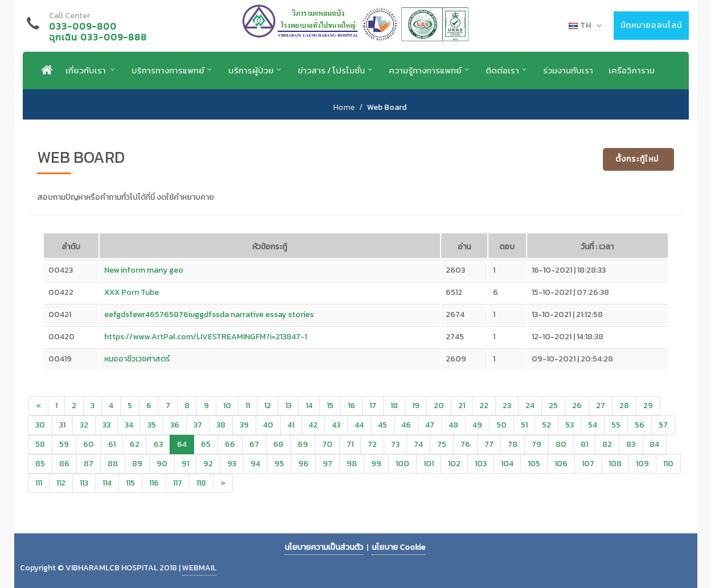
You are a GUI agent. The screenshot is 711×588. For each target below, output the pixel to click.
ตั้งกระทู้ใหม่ (637, 159)
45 (383, 425)
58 (40, 444)
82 (607, 444)
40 (268, 425)
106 (561, 464)
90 (162, 464)
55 (616, 425)
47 (430, 425)
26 (577, 406)
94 (255, 464)
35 (152, 425)
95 (279, 464)
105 (534, 464)
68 (278, 444)
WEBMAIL (199, 568)
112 (61, 483)
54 (593, 425)
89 (137, 464)
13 (288, 406)
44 (359, 425)
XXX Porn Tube (131, 292)
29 (648, 406)
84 (654, 444)
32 (84, 425)
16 (352, 406)
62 (135, 444)
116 (154, 483)
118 (201, 483)
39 (244, 425)
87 (89, 464)
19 (416, 406)
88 (113, 464)
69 (303, 444)
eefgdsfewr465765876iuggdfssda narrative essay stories (209, 314)
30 (40, 425)
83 (631, 444)
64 (182, 444)
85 (40, 464)
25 (553, 406)
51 (524, 425)
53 (570, 425)
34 (129, 425)
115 (130, 483)
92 (208, 464)
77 (489, 444)
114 (107, 483)
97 (328, 464)
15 (330, 406)
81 (584, 444)
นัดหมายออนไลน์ (651, 25)
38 (221, 425)
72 (372, 444)
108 (615, 464)
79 (537, 444)
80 (561, 444)
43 (336, 425)
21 (462, 406)
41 (291, 425)
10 (227, 406)
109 (642, 464)
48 (453, 425)
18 (394, 406)
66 (230, 444)
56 (640, 425)
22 (484, 406)
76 (465, 444)
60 (89, 444)
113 (84, 483)
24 (530, 406)
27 (601, 406)
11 (248, 406)
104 (507, 464)
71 (350, 444)
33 (106, 425)
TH (585, 26)
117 (178, 483)
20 (439, 406)
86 (64, 464)
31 (62, 425)
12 (268, 406)
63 (158, 444)
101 (429, 464)
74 (418, 444)
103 (481, 464)
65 (206, 444)
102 (454, 464)
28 (624, 406)
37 (198, 425)
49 (477, 425)
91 (185, 464)
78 (513, 444)
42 (313, 425)
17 (373, 406)
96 (303, 464)
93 (232, 464)
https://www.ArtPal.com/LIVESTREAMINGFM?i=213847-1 (206, 337)
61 (112, 444)
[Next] (223, 483)
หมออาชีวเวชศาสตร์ (137, 359)
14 (309, 406)
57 (663, 425)
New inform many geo (144, 270)
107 (588, 464)
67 (254, 444)
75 (442, 444)
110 (668, 464)
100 (402, 464)
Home (344, 107)
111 (39, 483)
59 (64, 444)
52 (546, 425)
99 (376, 464)
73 (395, 444)
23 (507, 406)
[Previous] (38, 406)
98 (352, 464)
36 (175, 425)
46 (406, 425)
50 (502, 425)
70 (327, 444)
